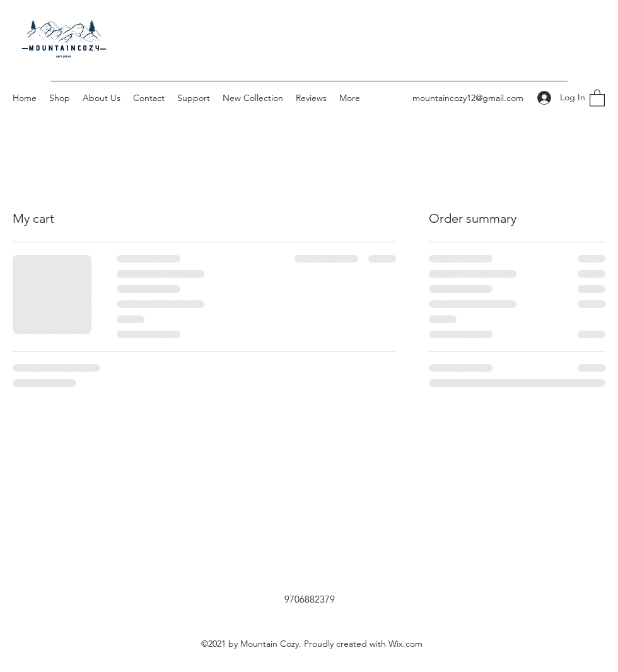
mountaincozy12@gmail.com (468, 98)
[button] (597, 97)
